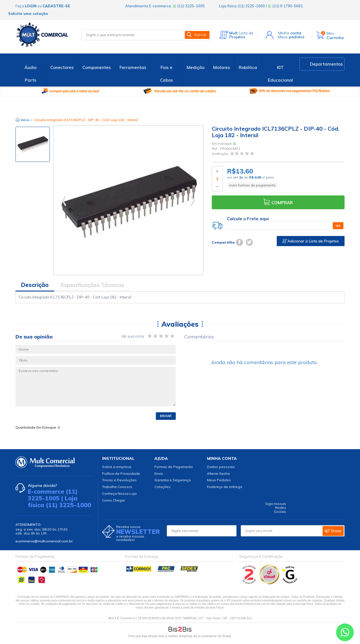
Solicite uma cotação (28, 14)
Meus (291, 37)
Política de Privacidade (121, 473)
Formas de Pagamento (174, 467)
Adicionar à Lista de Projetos (311, 241)
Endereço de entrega (225, 487)
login (31, 6)
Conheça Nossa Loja (119, 493)
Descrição (35, 285)
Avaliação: (221, 154)
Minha (290, 33)
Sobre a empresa (117, 467)
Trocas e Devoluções (119, 480)
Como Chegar (113, 500)
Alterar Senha (218, 473)
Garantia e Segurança (173, 480)
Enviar (166, 416)
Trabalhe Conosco (117, 487)
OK (338, 226)
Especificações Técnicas (92, 285)
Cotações (162, 487)
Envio (159, 473)
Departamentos (326, 64)
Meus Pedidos (219, 480)
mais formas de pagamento (252, 185)
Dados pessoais (221, 467)
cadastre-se (56, 6)
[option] (33, 144)
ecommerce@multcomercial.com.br (44, 541)
